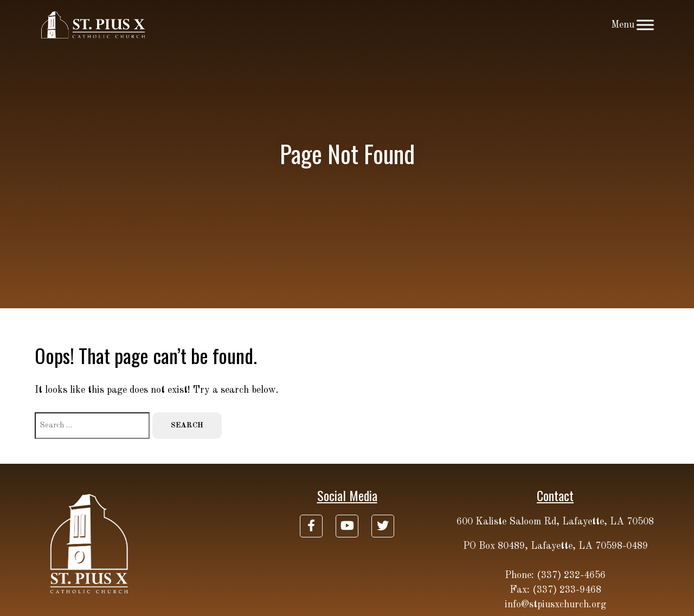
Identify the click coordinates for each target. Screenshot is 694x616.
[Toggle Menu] (645, 25)
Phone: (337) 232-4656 (555, 575)
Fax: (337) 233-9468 (555, 590)
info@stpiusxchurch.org (555, 605)
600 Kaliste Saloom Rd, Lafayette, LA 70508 (555, 522)
